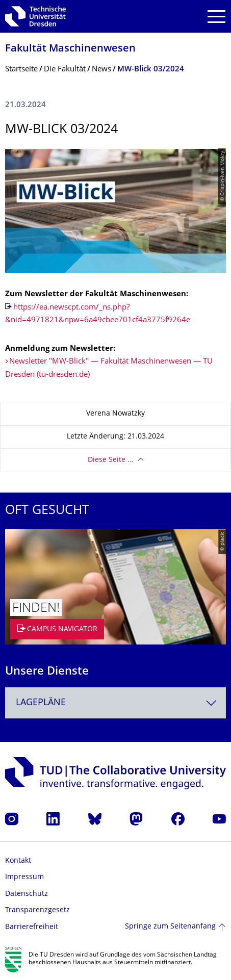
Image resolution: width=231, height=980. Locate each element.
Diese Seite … (110, 460)
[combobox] (116, 703)
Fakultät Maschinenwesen (70, 49)
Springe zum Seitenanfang (170, 927)
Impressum (24, 877)
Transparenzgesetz (37, 910)
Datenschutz (27, 894)
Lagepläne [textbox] (41, 703)
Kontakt (18, 861)
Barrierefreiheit (32, 927)
